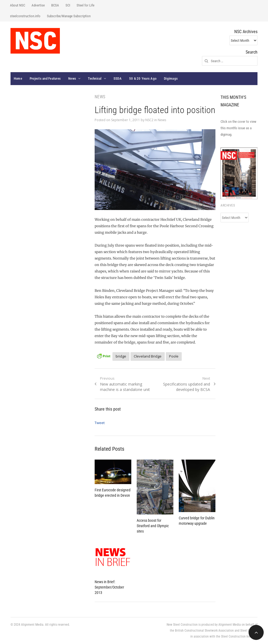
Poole (174, 356)
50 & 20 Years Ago (143, 78)
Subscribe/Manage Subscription (69, 16)
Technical (95, 78)
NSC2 (149, 120)
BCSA (55, 5)
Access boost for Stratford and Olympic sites (153, 526)
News (72, 78)
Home (18, 78)
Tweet (100, 423)
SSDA (118, 78)
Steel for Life (85, 5)
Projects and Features (45, 78)
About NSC (18, 5)
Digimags (171, 78)
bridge (121, 356)
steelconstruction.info (25, 16)
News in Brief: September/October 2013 (109, 587)
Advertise (38, 5)
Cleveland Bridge (148, 356)
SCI (68, 5)
